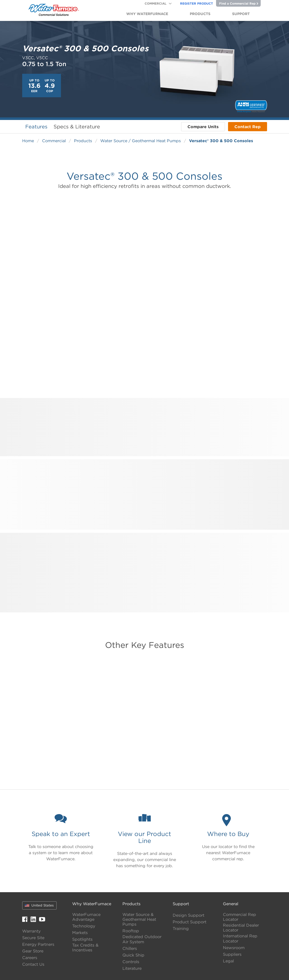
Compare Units (203, 127)
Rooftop (131, 931)
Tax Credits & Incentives (85, 948)
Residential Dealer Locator (241, 928)
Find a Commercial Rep (239, 3)
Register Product (197, 3)
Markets (80, 933)
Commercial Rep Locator (240, 917)
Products (83, 141)
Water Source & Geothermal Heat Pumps (139, 919)
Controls (131, 962)
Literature (132, 968)
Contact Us (33, 964)
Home (28, 141)
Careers (30, 958)
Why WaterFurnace (92, 904)
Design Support (189, 915)
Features (36, 126)
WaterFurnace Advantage (86, 917)
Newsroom (234, 948)
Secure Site (33, 938)
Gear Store (33, 951)
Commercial (155, 3)
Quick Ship (133, 955)
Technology (84, 926)
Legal (228, 961)
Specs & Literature (77, 126)
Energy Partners (38, 944)
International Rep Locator (240, 938)
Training (181, 929)
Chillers (130, 948)
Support (181, 904)
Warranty (31, 931)
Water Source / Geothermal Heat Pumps (141, 141)
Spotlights (82, 939)
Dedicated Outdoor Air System (142, 939)
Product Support (190, 922)
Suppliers (232, 954)
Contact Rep (248, 127)
